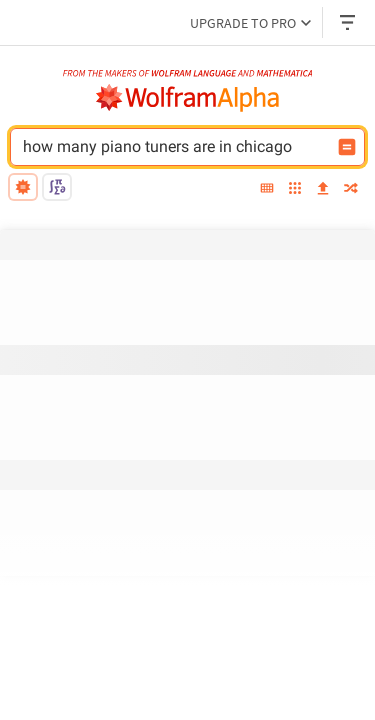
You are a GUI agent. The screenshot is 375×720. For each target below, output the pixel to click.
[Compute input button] (347, 147)
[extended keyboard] (267, 189)
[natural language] (23, 187)
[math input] (57, 187)
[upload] (323, 189)
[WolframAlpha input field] (196, 147)
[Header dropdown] (349, 22)
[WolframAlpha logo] (188, 98)
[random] (351, 190)
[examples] (295, 190)
